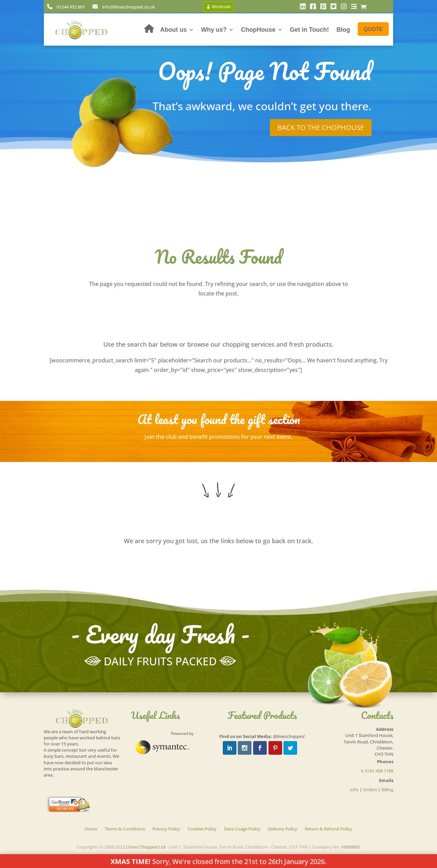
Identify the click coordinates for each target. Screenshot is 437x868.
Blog (343, 30)
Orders (370, 790)
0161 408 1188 (379, 771)
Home (91, 829)
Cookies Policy (202, 829)
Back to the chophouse (321, 127)
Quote (373, 29)
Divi (229, 856)
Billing (387, 790)
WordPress (180, 856)
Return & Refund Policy (328, 829)
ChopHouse (258, 30)
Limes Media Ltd (277, 856)
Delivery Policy (282, 829)
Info (354, 790)
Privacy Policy (166, 829)
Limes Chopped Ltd (146, 847)
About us (174, 30)
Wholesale (221, 7)
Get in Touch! (310, 30)
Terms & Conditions (125, 829)
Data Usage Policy (242, 829)
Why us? (214, 30)
